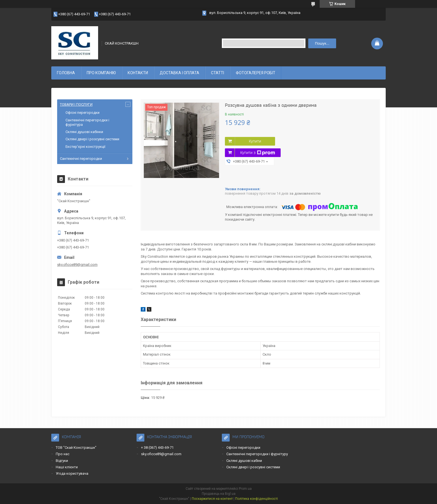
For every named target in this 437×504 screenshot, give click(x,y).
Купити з (258, 153)
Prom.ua (245, 489)
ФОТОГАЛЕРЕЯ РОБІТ (256, 73)
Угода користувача (72, 473)
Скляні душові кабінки (84, 132)
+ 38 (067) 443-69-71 (157, 448)
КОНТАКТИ (138, 73)
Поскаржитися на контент (212, 499)
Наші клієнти (67, 467)
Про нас (63, 454)
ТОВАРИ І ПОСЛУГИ (76, 104)
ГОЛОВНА (66, 73)
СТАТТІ (218, 73)
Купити (255, 141)
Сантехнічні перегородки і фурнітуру (257, 454)
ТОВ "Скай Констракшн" (76, 448)
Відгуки (62, 461)
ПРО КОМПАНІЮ (101, 73)
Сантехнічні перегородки (81, 159)
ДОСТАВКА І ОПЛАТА (179, 73)
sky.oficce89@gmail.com (77, 265)
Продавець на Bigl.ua (219, 494)
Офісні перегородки (82, 113)
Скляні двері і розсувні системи (92, 139)
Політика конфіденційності (257, 499)
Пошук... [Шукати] (322, 43)
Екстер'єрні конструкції (85, 147)
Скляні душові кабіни (244, 461)
